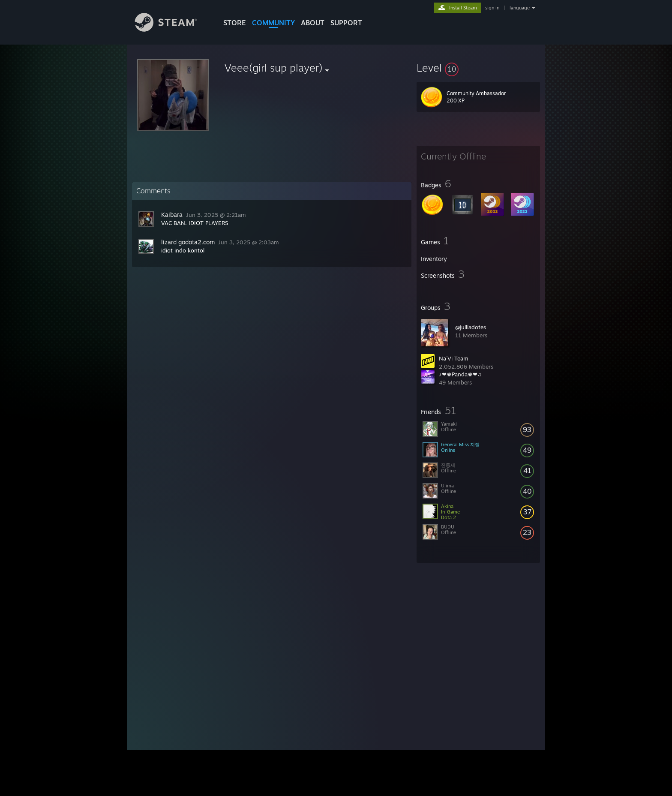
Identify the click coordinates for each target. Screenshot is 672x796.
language (520, 8)
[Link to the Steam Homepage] (172, 29)
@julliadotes (471, 327)
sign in (492, 8)
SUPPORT (346, 23)
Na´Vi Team (454, 358)
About (313, 23)
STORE (235, 23)
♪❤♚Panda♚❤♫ (460, 374)
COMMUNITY (273, 23)
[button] (478, 68)
